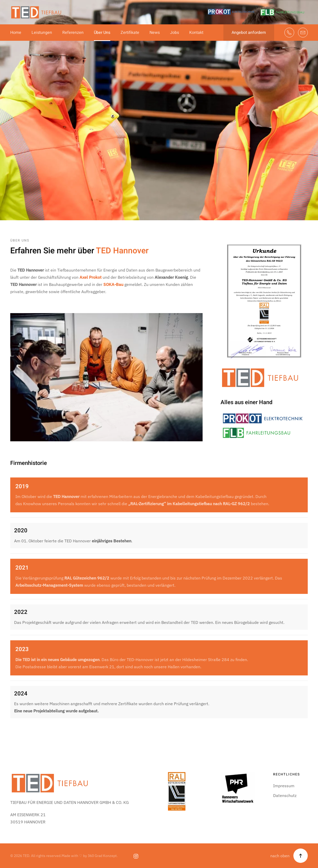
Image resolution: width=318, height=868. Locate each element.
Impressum (284, 786)
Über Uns (102, 33)
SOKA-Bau (113, 284)
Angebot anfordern (249, 33)
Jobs (175, 33)
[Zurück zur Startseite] (36, 12)
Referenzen (73, 33)
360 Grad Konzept (102, 856)
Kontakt (196, 33)
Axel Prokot (91, 277)
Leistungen (42, 33)
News (155, 33)
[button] (301, 856)
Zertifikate (130, 33)
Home (16, 33)
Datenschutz (285, 795)
